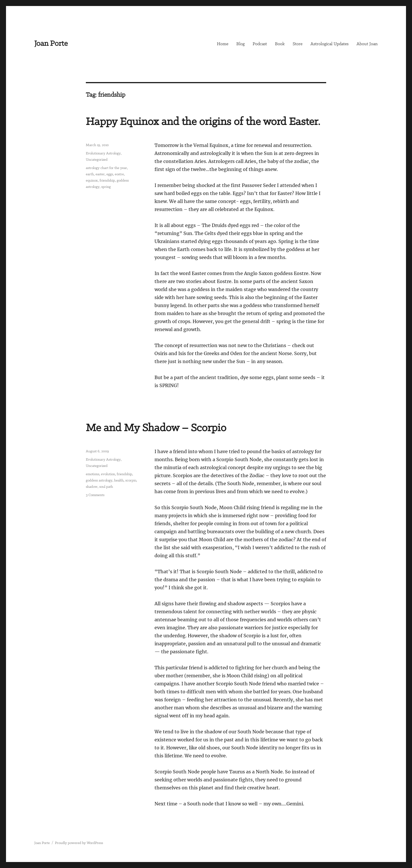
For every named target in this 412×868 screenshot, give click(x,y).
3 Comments (95, 495)
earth (90, 174)
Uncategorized (97, 160)
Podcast (260, 44)
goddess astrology (99, 480)
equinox (92, 181)
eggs (110, 174)
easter (100, 174)
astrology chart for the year (106, 168)
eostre (119, 174)
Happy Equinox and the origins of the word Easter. (203, 122)
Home (223, 44)
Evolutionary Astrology (103, 153)
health (119, 480)
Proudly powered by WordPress (79, 843)
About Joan (367, 44)
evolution (108, 474)
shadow (92, 487)
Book (280, 44)
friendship (107, 181)
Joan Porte (51, 44)
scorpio (131, 480)
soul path (106, 487)
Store (298, 44)
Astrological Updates (329, 44)
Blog (240, 44)
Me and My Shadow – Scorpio (156, 428)
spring (106, 187)
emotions (93, 474)
